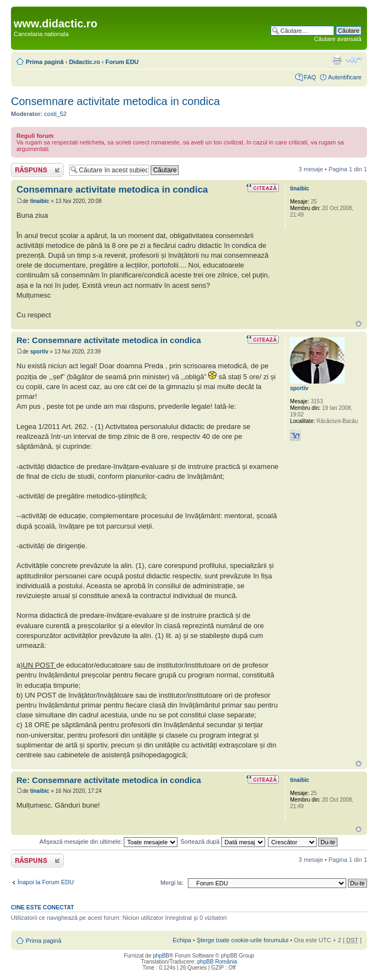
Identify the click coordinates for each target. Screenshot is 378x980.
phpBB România (217, 962)
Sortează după (223, 842)
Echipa (182, 940)
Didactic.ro (85, 62)
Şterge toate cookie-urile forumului (243, 940)
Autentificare (345, 77)
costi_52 (56, 114)
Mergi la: (172, 883)
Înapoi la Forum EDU (46, 882)
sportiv (39, 352)
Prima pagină (45, 62)
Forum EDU (122, 62)
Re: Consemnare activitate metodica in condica (109, 340)
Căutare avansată (338, 39)
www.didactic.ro (56, 24)
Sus (359, 324)
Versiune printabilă (337, 60)
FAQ (310, 77)
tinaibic (40, 201)
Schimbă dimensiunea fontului (354, 60)
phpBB (161, 956)
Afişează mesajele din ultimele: (108, 842)
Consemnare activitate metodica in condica (115, 101)
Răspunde (37, 170)
